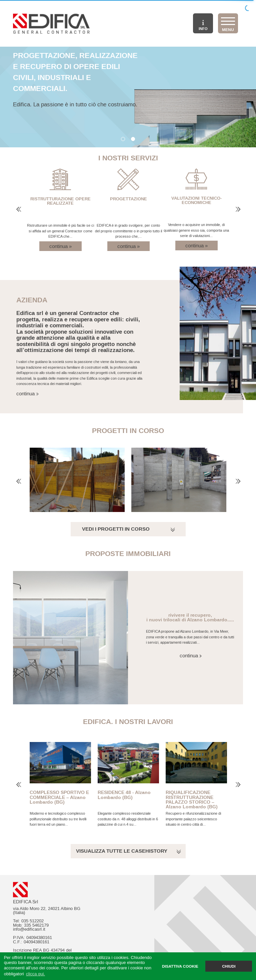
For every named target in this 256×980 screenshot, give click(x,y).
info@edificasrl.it (29, 929)
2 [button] (133, 139)
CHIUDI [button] (229, 966)
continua (21, 393)
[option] (128, 97)
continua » (60, 246)
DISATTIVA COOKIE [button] (180, 966)
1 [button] (123, 139)
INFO (203, 25)
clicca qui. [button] (35, 974)
